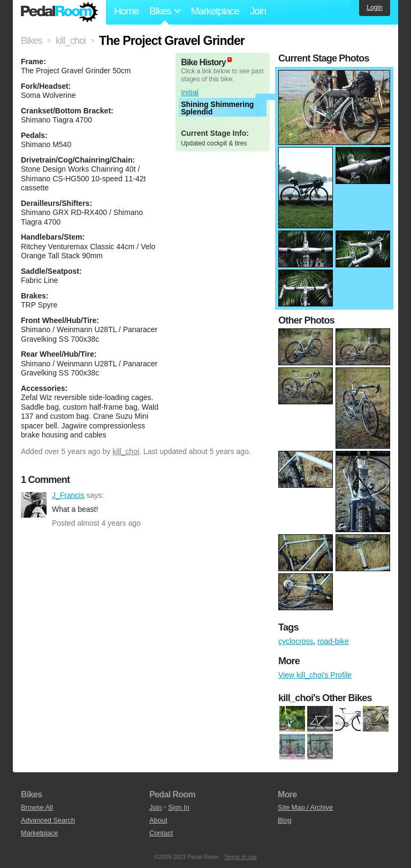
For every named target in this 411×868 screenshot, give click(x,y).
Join (258, 11)
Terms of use (241, 857)
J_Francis (34, 505)
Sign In (179, 807)
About (158, 820)
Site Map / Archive (305, 807)
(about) (230, 60)
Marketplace (215, 11)
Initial (190, 93)
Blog (285, 820)
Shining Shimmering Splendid (217, 108)
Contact (161, 833)
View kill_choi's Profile (315, 675)
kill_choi (126, 451)
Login (374, 7)
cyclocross (296, 641)
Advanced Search (48, 820)
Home (126, 11)
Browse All (37, 807)
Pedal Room (59, 12)
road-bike (333, 641)
